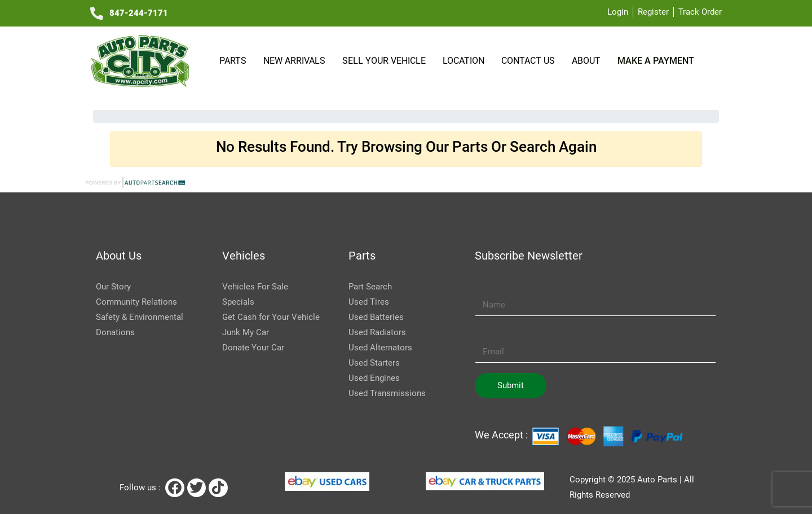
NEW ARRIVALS (297, 61)
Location (466, 61)
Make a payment (656, 60)
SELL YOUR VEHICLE (386, 61)
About (588, 61)
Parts (235, 61)
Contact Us (530, 61)
